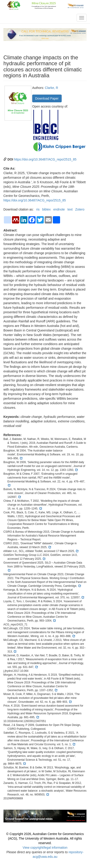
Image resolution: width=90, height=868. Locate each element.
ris (38, 209)
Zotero (80, 209)
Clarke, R (51, 88)
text (70, 209)
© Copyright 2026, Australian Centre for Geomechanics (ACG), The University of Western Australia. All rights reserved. (45, 838)
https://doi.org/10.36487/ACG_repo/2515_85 (45, 159)
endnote (59, 209)
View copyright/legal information (45, 848)
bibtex (46, 209)
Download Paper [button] (47, 98)
